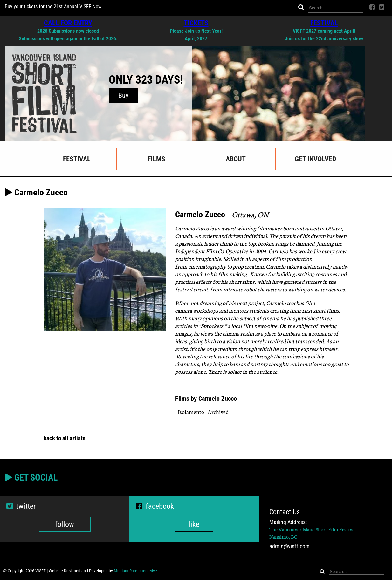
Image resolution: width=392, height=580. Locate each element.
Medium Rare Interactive (135, 571)
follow (65, 524)
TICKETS (196, 23)
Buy (123, 96)
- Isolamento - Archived (202, 412)
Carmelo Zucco (193, 228)
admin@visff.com (289, 546)
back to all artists (65, 438)
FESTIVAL (324, 23)
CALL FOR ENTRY (68, 23)
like (194, 524)
